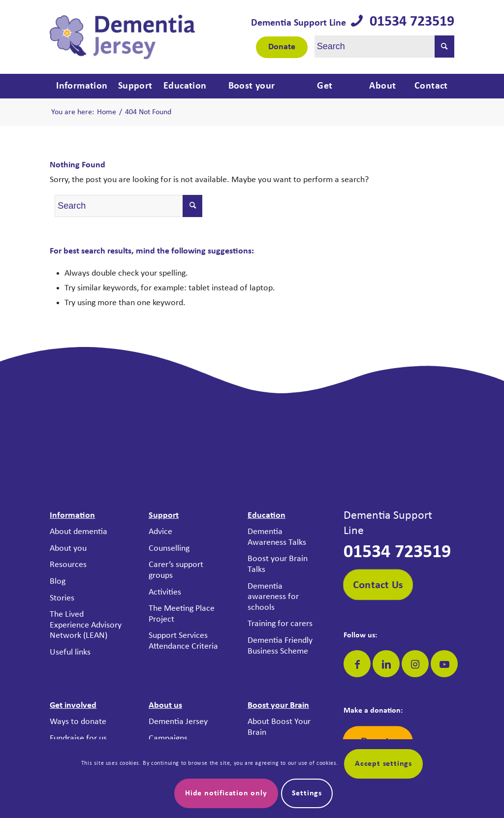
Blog (58, 582)
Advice (160, 532)
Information (72, 516)
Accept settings (383, 764)
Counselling (169, 549)
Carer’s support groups (176, 570)
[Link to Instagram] (415, 664)
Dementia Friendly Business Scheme (280, 646)
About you (68, 549)
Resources (68, 565)
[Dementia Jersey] (122, 37)
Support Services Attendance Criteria (183, 641)
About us (165, 706)
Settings (307, 793)
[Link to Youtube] (444, 664)
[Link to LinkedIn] (386, 664)
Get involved (73, 706)
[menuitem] (81, 86)
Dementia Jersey (178, 722)
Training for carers (280, 624)
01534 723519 (409, 22)
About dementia (79, 532)
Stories (62, 598)
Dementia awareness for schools (273, 597)
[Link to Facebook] (357, 664)
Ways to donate (78, 722)
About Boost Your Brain (279, 727)
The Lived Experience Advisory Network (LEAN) (86, 625)
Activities (165, 592)
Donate (282, 47)
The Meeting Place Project (182, 614)
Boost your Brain (278, 706)
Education (267, 516)
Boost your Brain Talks (278, 564)
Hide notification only (226, 793)
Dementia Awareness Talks (277, 537)
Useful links (70, 652)
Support (164, 516)
